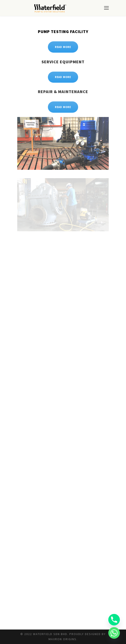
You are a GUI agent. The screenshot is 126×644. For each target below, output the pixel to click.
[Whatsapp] (114, 633)
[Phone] (114, 620)
